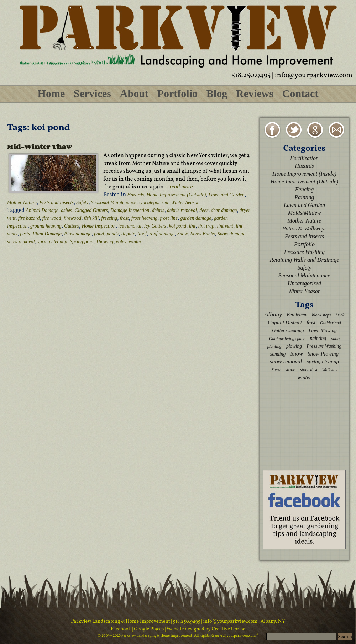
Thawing (104, 242)
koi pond (178, 226)
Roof (142, 234)
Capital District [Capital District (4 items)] (285, 322)
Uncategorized (153, 203)
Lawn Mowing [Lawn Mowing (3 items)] (323, 331)
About (134, 93)
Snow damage (231, 234)
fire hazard (29, 218)
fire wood (52, 218)
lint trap (206, 226)
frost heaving (144, 218)
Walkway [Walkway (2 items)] (330, 370)
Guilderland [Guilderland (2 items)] (331, 323)
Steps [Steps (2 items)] (276, 370)
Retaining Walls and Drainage (305, 260)
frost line (169, 218)
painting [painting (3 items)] (318, 338)
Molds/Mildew (304, 213)
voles (121, 242)
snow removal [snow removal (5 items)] (286, 361)
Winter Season (185, 203)
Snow (183, 234)
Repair (128, 234)
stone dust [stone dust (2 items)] (309, 370)
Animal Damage (42, 210)
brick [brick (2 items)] (340, 315)
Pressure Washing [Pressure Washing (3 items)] (324, 346)
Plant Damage (47, 234)
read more (181, 187)
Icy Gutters (155, 226)
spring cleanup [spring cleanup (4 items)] (323, 361)
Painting (304, 197)
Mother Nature (22, 203)
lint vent (225, 226)
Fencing (304, 189)
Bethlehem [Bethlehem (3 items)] (297, 315)
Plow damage (78, 234)
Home (51, 93)
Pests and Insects (56, 203)
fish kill (91, 218)
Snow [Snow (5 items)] (296, 354)
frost (124, 218)
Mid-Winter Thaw (40, 147)
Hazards (135, 195)
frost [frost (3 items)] (311, 323)
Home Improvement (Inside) (304, 174)
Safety (82, 203)
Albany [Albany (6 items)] (273, 315)
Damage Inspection (130, 210)
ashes (66, 210)
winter (135, 242)
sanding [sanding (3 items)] (278, 354)
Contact (300, 93)
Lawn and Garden (226, 195)
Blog (217, 93)
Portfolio (177, 93)
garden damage (196, 218)
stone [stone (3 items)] (290, 370)
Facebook (121, 629)
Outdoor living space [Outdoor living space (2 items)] (287, 339)
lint (192, 226)
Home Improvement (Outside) (176, 195)
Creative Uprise (228, 629)
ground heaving (46, 226)
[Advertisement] (304, 425)
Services (92, 93)
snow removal (21, 242)
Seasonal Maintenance (114, 203)
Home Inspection (98, 226)
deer (204, 210)
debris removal (182, 210)
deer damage (224, 210)
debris (158, 210)
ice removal (130, 226)
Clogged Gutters (91, 210)
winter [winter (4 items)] (305, 377)
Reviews (255, 93)
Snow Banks (203, 234)
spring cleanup (52, 242)
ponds (112, 234)
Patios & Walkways (305, 228)
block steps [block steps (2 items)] (321, 315)
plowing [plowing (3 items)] (294, 346)
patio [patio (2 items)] (335, 339)
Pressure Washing (304, 252)
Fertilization (304, 158)
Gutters (72, 226)
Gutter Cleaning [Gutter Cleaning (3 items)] (288, 331)
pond (99, 234)
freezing (109, 218)
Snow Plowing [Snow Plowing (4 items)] (323, 354)
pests (25, 234)
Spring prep (82, 242)
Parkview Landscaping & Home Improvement (121, 621)
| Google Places (148, 629)
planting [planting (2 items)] (274, 346)
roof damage (162, 234)
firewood (72, 218)
